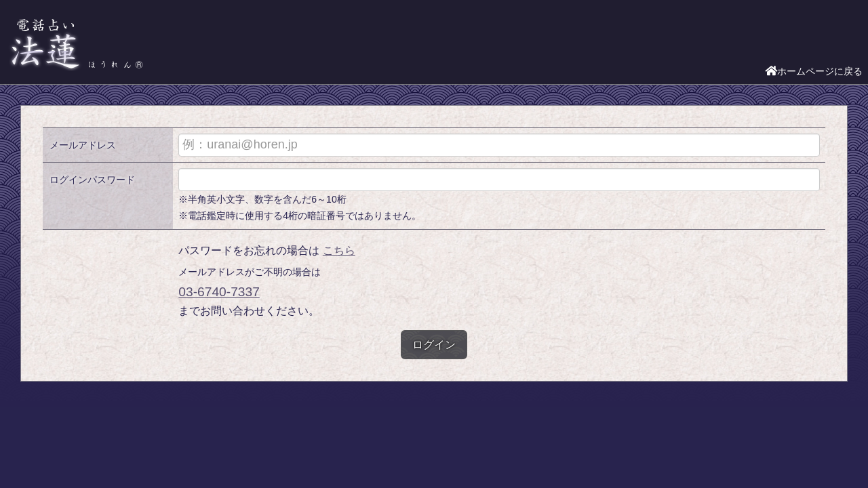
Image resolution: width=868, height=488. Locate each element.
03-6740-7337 (219, 292)
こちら (339, 250)
